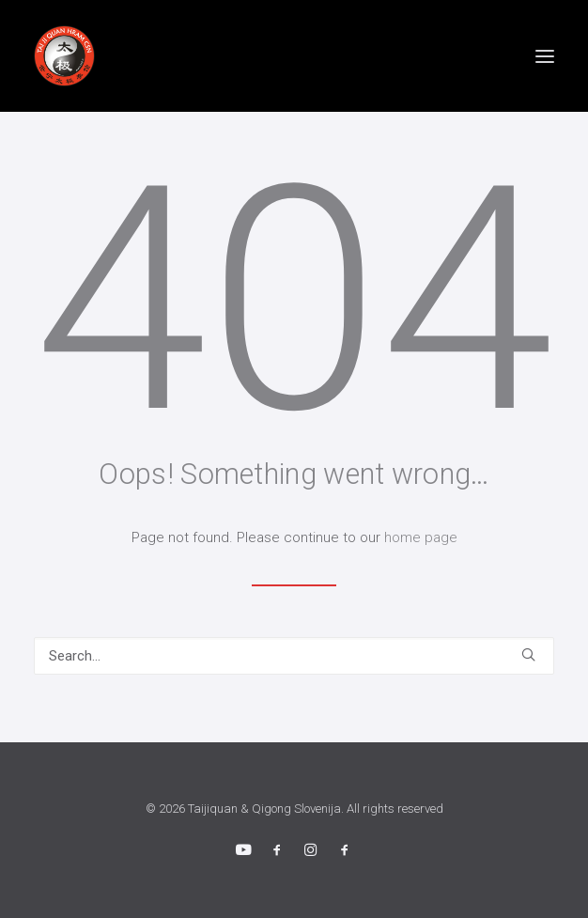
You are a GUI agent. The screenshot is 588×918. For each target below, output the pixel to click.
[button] (545, 56)
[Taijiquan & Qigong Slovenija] (64, 56)
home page (421, 537)
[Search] (294, 656)
